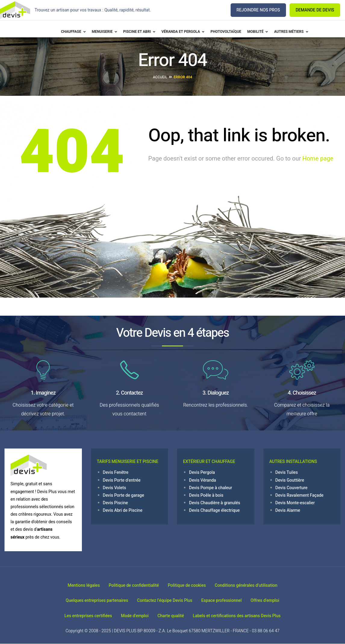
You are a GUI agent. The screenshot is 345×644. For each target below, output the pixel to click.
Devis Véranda (203, 480)
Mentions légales (78, 585)
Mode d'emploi (133, 616)
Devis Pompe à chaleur (211, 488)
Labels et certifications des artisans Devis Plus (243, 616)
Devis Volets (115, 488)
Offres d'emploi (271, 600)
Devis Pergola (202, 472)
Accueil (160, 77)
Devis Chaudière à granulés (215, 503)
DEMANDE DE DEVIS (315, 10)
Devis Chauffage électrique (214, 510)
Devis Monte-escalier (295, 503)
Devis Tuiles (287, 472)
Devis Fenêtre (116, 472)
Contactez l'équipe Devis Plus (163, 600)
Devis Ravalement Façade (300, 495)
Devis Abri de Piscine (123, 510)
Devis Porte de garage (124, 495)
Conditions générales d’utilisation (252, 585)
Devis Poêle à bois (206, 495)
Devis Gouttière (290, 480)
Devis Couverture (292, 488)
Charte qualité (173, 616)
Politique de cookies (189, 585)
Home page (318, 159)
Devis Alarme (288, 510)
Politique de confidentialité (132, 585)
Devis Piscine (116, 503)
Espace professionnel (223, 600)
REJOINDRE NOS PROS (258, 10)
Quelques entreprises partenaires (91, 600)
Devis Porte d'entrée (122, 480)
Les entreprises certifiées (82, 616)
